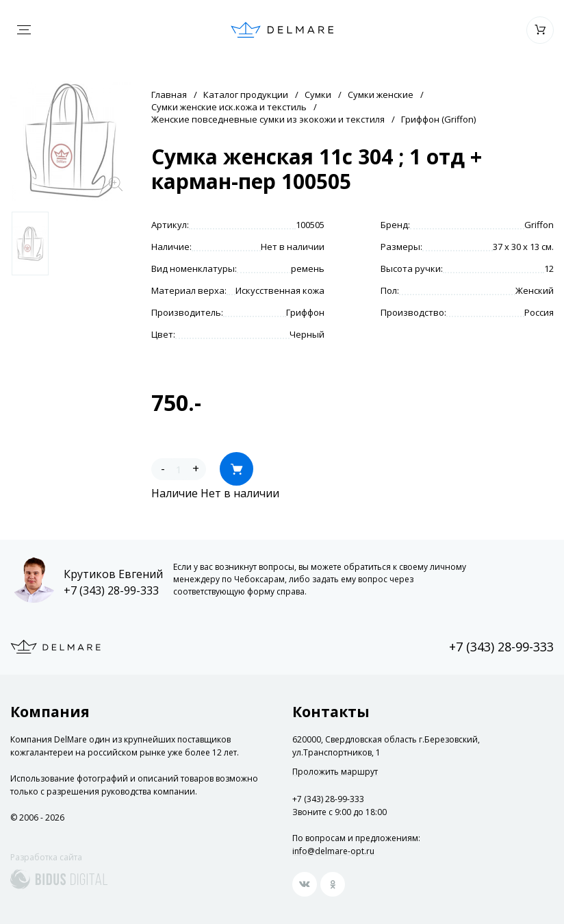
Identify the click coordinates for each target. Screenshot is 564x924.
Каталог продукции (246, 95)
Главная (169, 95)
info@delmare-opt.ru (333, 851)
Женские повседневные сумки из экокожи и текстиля (268, 119)
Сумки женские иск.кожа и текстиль (229, 107)
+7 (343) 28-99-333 (111, 590)
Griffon (539, 225)
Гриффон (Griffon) (438, 119)
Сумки (318, 95)
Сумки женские (381, 95)
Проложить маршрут (335, 772)
